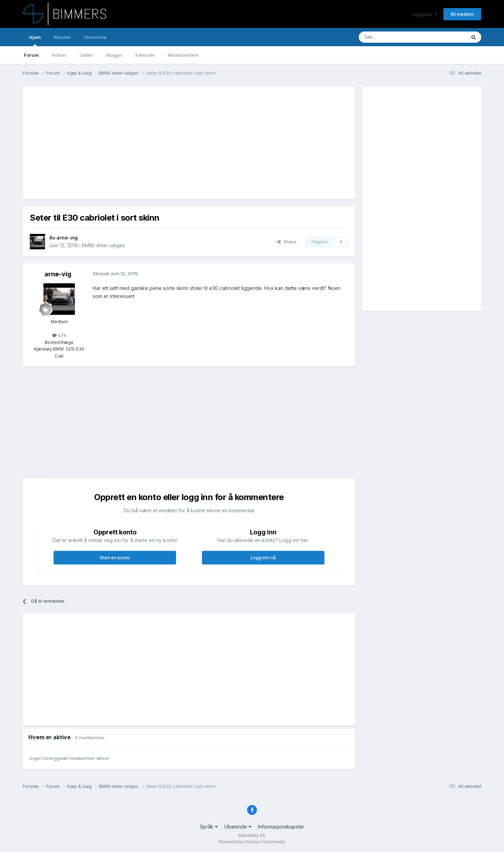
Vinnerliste (95, 37)
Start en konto (115, 557)
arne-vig (67, 238)
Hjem (35, 40)
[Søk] (391, 37)
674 (59, 335)
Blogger (114, 55)
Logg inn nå (263, 557)
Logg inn (424, 14)
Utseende (238, 827)
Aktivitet (62, 37)
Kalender (145, 55)
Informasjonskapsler (281, 827)
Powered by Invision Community (252, 842)
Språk (209, 827)
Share (287, 242)
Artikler (59, 55)
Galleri (86, 55)
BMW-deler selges (103, 245)
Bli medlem (462, 14)
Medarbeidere (183, 55)
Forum (31, 55)
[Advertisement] (157, 143)
